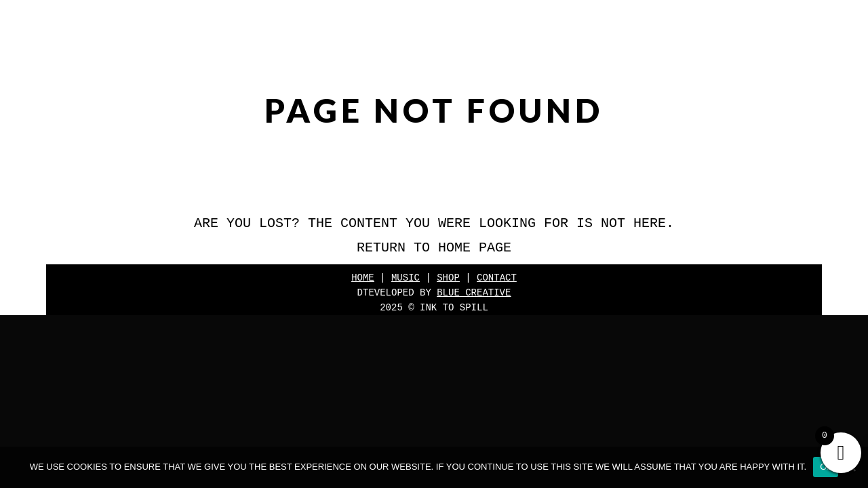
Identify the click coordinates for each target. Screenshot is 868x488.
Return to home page (434, 248)
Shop (448, 278)
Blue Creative (474, 293)
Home (363, 278)
